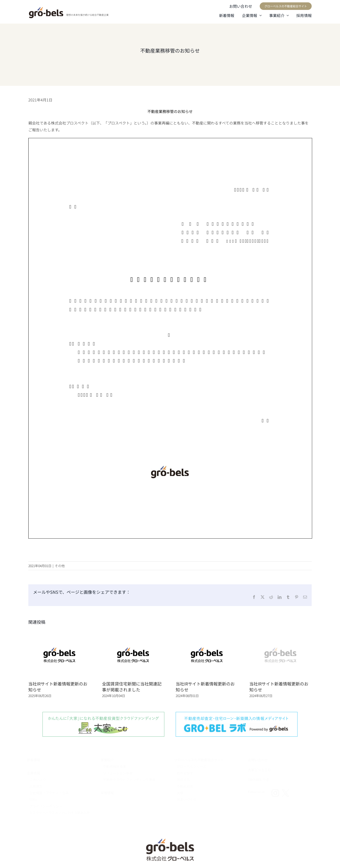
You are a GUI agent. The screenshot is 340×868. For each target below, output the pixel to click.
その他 (60, 566)
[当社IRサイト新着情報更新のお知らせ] (59, 633)
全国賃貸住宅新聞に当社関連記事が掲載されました (132, 687)
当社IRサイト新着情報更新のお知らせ (58, 687)
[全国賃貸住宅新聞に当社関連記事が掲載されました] (133, 633)
